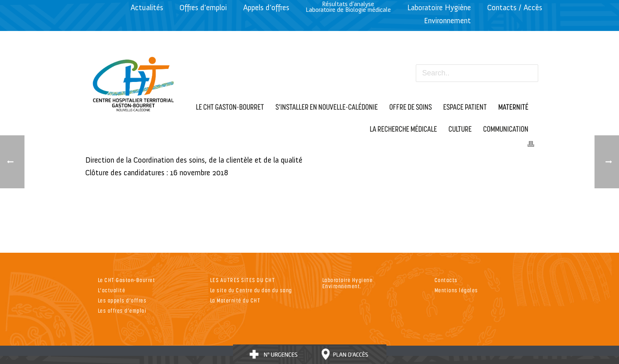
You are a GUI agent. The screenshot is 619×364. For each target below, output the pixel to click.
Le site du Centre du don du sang (251, 290)
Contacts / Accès (515, 8)
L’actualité (112, 290)
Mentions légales (456, 290)
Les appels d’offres (122, 300)
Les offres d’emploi (122, 310)
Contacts (446, 280)
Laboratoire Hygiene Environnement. (348, 283)
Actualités (147, 8)
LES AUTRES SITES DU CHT (243, 280)
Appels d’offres (266, 8)
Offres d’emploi (203, 8)
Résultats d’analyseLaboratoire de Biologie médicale (348, 7)
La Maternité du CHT (235, 300)
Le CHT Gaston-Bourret (127, 280)
